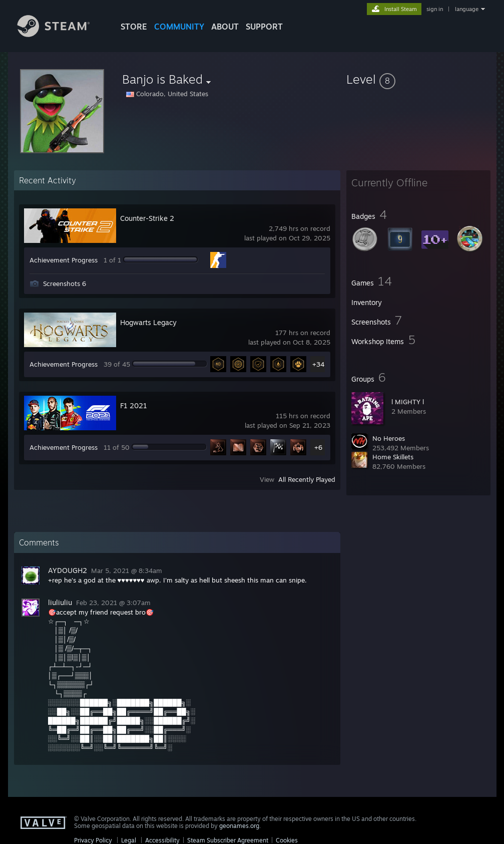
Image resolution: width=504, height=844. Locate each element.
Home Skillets (393, 457)
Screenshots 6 (65, 284)
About (225, 27)
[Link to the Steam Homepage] (61, 34)
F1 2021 (134, 405)
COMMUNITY (179, 27)
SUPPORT (264, 27)
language (467, 9)
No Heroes (389, 438)
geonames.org (239, 826)
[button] (418, 79)
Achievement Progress (64, 260)
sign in (435, 9)
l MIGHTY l (408, 402)
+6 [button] (318, 447)
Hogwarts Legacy (148, 322)
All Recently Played (307, 479)
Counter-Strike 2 (147, 218)
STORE (134, 27)
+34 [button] (318, 364)
